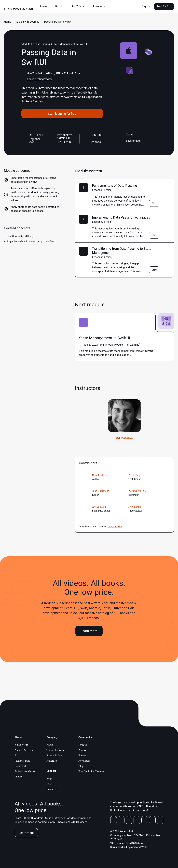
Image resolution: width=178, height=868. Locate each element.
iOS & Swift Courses (28, 22)
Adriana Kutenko (138, 491)
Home (7, 22)
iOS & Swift (21, 745)
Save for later (131, 141)
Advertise (52, 761)
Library (19, 777)
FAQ (49, 784)
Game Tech (21, 766)
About (50, 745)
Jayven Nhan (99, 507)
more (135, 355)
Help (49, 779)
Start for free (164, 7)
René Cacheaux (36, 101)
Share (126, 134)
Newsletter (84, 761)
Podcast (82, 750)
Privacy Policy (54, 755)
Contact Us (52, 789)
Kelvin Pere (135, 507)
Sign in (146, 7)
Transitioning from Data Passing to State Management (122, 251)
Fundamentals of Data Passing (115, 186)
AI (16, 755)
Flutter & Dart (22, 761)
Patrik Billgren (136, 475)
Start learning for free (62, 114)
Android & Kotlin (24, 750)
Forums (82, 755)
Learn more (89, 631)
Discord (83, 745)
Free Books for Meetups (91, 771)
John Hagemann (101, 491)
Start (154, 203)
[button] (45, 7)
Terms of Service (55, 750)
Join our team (115, 526)
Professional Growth (26, 771)
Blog (81, 766)
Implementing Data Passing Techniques (121, 217)
